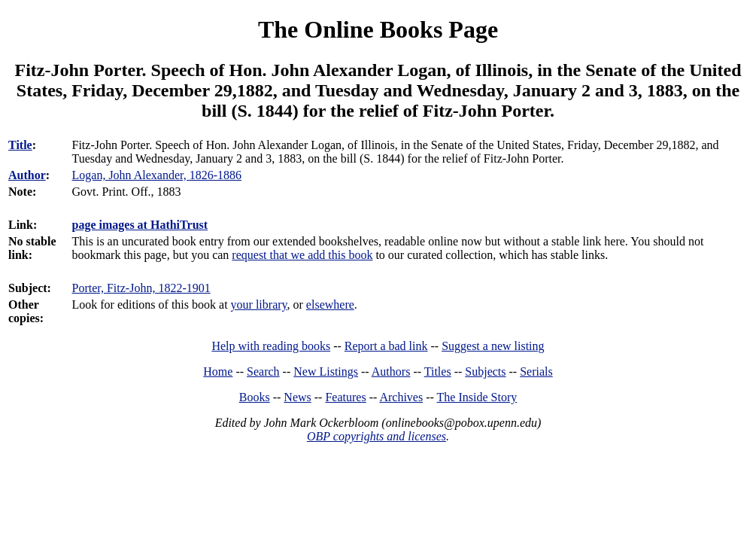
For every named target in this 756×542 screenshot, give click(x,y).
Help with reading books (271, 346)
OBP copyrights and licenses (376, 436)
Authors (391, 371)
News (297, 397)
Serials (536, 371)
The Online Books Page (378, 29)
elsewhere (330, 304)
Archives (401, 397)
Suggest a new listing (493, 346)
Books (255, 397)
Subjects (485, 371)
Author (27, 175)
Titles (438, 371)
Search (263, 371)
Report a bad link (386, 346)
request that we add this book (302, 255)
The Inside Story (477, 397)
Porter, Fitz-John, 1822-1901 (141, 288)
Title (20, 145)
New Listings (326, 371)
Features (345, 397)
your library (259, 304)
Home (218, 371)
